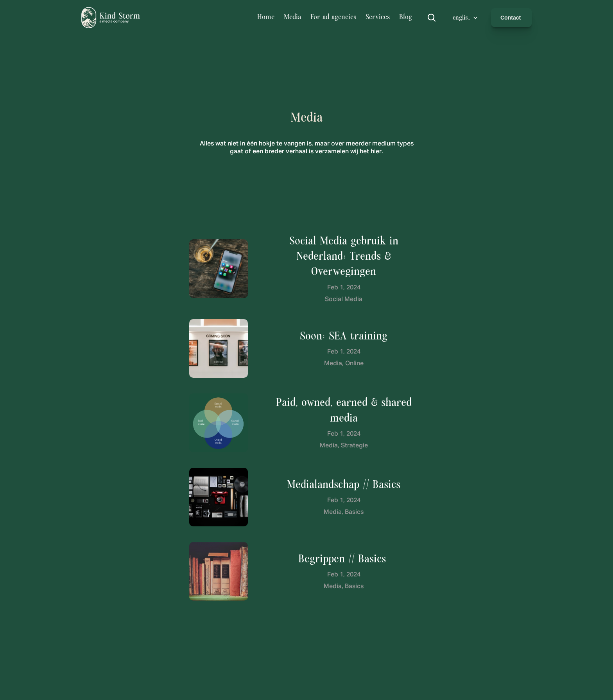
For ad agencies (333, 17)
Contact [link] (511, 18)
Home (266, 17)
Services (378, 17)
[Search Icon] (432, 18)
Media (292, 17)
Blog (407, 17)
